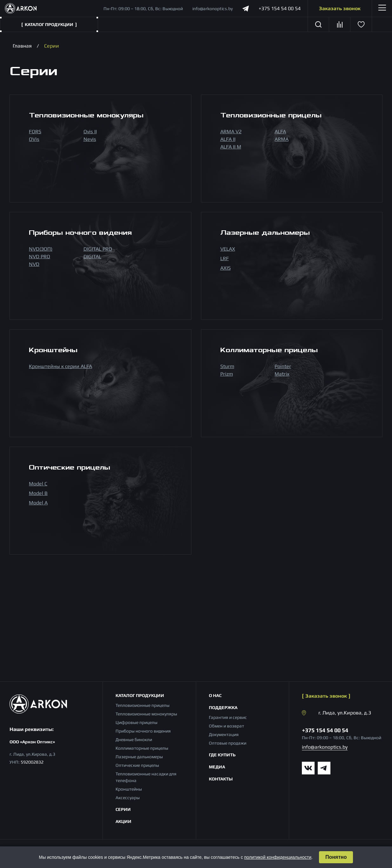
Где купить (222, 755)
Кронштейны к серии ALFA (60, 366)
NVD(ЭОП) (41, 249)
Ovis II (90, 132)
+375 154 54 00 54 (280, 8)
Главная (22, 46)
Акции (123, 821)
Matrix (282, 374)
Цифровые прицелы (136, 722)
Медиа (217, 767)
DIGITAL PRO (98, 249)
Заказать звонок (340, 8)
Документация (224, 734)
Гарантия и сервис (228, 717)
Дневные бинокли (134, 740)
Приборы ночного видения (143, 731)
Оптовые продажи (228, 743)
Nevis (90, 139)
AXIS (226, 268)
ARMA (282, 139)
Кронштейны (129, 789)
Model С (38, 484)
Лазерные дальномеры (139, 757)
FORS (35, 132)
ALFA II (228, 139)
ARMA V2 (231, 132)
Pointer (283, 366)
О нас (215, 695)
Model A (38, 503)
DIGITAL (92, 256)
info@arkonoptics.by (213, 9)
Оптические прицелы (137, 765)
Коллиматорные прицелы (142, 748)
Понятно (336, 857)
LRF (225, 258)
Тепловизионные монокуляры (146, 714)
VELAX (228, 249)
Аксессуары (128, 798)
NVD (34, 264)
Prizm (227, 374)
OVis (34, 139)
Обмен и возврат (226, 726)
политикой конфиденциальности (278, 857)
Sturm (227, 366)
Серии (123, 809)
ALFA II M (231, 147)
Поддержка (223, 707)
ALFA (280, 132)
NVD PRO (40, 256)
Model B (38, 493)
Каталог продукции (140, 695)
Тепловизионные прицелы (143, 705)
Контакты (221, 779)
